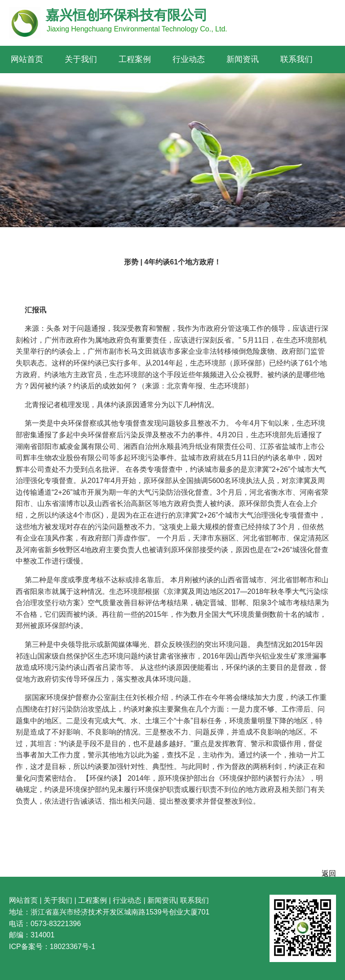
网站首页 (27, 59)
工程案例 (135, 59)
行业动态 (189, 59)
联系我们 (296, 59)
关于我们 (81, 59)
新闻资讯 (243, 59)
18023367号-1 (73, 947)
